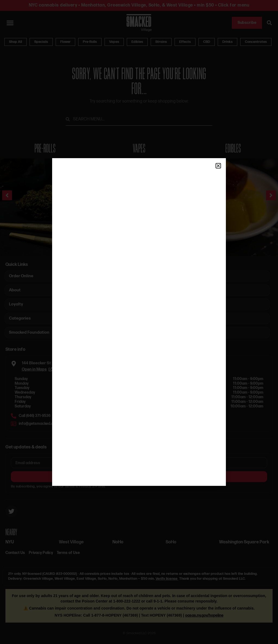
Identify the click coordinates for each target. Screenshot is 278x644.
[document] (139, 322)
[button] (218, 166)
